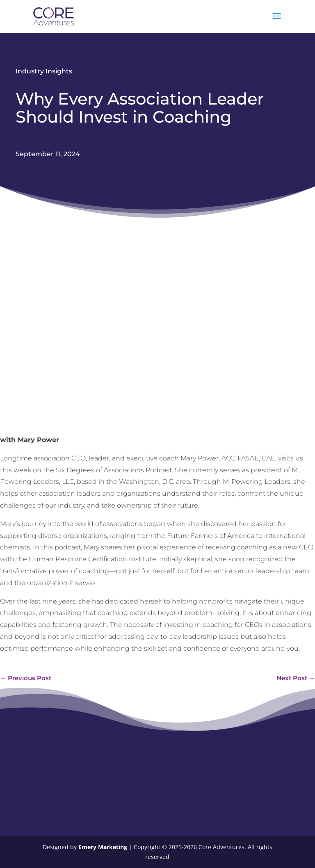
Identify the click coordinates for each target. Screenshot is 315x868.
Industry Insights (44, 71)
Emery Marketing (104, 847)
